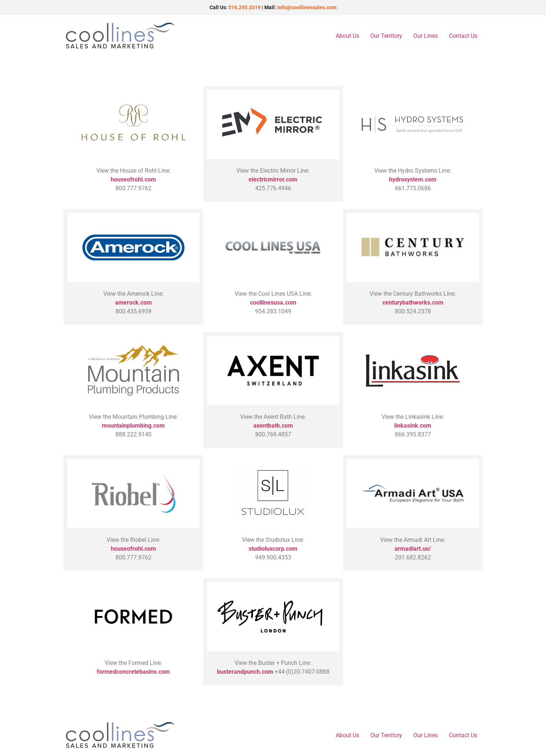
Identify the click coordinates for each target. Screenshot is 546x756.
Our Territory (386, 36)
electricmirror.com (273, 179)
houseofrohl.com (133, 179)
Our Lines (426, 36)
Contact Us (463, 36)
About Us (347, 36)
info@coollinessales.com (307, 7)
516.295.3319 (245, 7)
